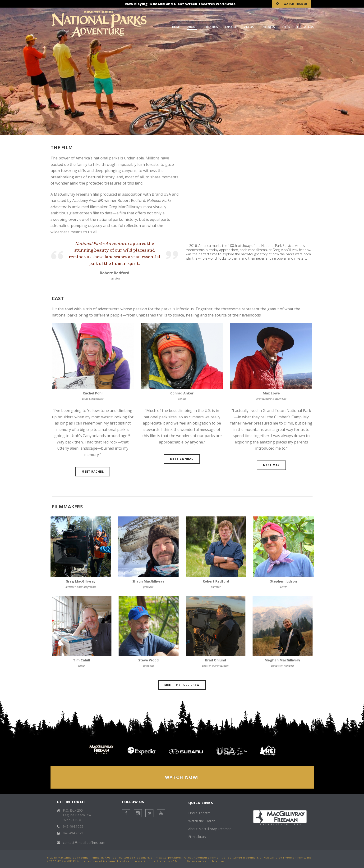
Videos (249, 27)
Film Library (197, 837)
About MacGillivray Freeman (210, 829)
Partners (268, 27)
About (192, 27)
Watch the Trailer (201, 821)
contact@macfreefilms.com (84, 843)
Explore (231, 27)
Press (286, 27)
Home (176, 27)
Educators (305, 27)
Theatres (211, 27)
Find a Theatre (199, 813)
